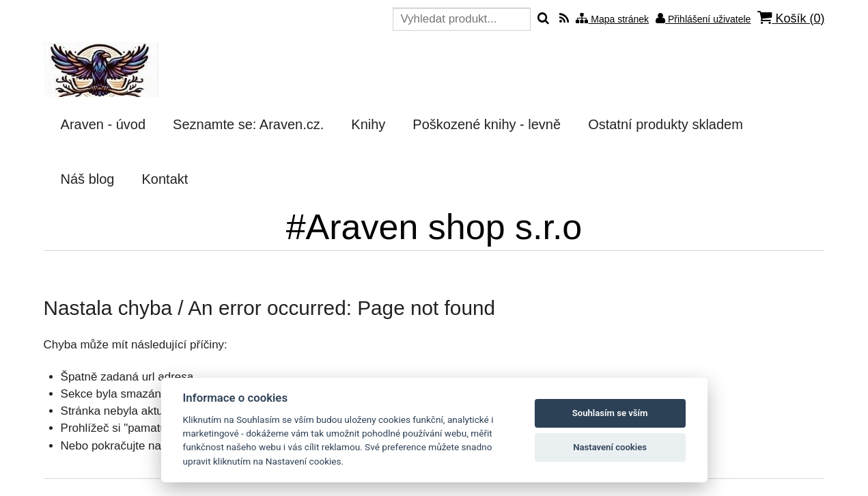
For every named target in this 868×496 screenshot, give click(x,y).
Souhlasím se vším (610, 413)
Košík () (791, 18)
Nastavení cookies (610, 447)
